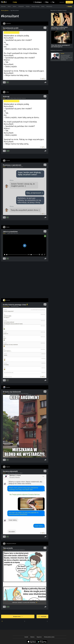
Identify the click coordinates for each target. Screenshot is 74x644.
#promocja (19, 394)
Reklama (32, 637)
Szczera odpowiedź (10, 471)
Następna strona (18, 617)
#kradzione (22, 550)
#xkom (21, 473)
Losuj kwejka (42, 617)
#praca (9, 233)
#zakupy (15, 98)
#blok (22, 394)
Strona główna (5, 10)
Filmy (47, 2)
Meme (4, 30)
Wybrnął (6, 97)
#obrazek (9, 394)
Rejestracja (69, 2)
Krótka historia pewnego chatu (15, 305)
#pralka (9, 30)
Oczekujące (38, 2)
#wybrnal (24, 98)
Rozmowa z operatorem (12, 165)
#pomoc (13, 473)
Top (53, 2)
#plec (13, 167)
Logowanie (62, 2)
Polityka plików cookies (49, 637)
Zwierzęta (3, 6)
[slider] (17, 255)
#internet (13, 550)
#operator (21, 167)
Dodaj (15, 2)
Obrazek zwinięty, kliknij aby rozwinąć (24, 602)
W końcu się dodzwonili (12, 392)
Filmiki (4, 233)
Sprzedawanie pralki (11, 28)
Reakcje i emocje (35, 6)
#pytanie (9, 473)
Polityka (28, 6)
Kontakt (26, 637)
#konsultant (16, 30)
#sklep (12, 30)
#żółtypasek (21, 30)
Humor (9, 6)
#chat (17, 306)
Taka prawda (8, 548)
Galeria (15, 6)
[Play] (5, 255)
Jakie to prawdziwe (10, 232)
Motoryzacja (49, 6)
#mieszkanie (14, 394)
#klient (12, 233)
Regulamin (39, 637)
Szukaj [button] (70, 6)
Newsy (43, 6)
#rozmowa (9, 167)
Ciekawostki (21, 6)
